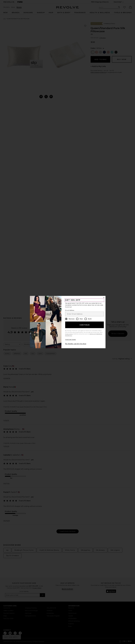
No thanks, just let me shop (76, 344)
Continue (85, 325)
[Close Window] (104, 298)
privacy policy (69, 334)
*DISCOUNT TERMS (70, 340)
